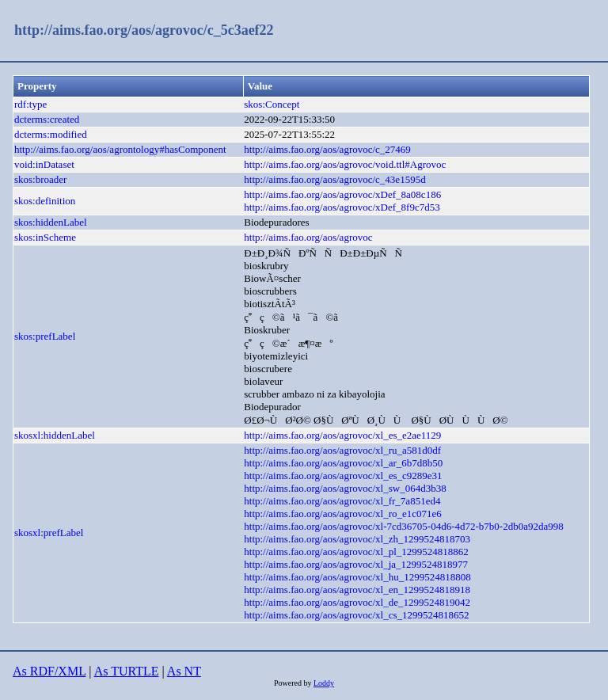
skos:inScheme (45, 237)
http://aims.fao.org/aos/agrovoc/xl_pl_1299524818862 (356, 552)
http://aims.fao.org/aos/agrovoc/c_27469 (327, 149)
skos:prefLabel (45, 336)
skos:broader (40, 179)
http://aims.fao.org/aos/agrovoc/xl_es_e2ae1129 (342, 435)
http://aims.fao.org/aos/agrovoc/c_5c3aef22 (144, 30)
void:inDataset (44, 164)
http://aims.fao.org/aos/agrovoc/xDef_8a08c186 (342, 194)
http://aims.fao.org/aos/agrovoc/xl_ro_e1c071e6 (343, 514)
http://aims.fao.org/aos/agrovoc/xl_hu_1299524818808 (357, 577)
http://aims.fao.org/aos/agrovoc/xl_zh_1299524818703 (357, 539)
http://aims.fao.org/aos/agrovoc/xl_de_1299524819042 (357, 602)
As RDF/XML (49, 671)
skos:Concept (272, 104)
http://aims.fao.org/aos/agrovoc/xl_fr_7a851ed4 (342, 501)
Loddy (324, 683)
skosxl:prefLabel (49, 533)
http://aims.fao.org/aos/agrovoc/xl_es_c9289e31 (343, 476)
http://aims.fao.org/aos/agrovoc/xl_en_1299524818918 (357, 590)
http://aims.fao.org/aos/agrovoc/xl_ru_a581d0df (342, 450)
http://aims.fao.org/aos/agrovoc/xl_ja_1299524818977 (356, 564)
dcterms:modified (51, 134)
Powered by (294, 683)
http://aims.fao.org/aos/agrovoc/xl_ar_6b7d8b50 (343, 463)
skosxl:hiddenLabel (55, 435)
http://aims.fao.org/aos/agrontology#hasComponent (120, 149)
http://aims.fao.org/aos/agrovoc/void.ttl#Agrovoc (345, 164)
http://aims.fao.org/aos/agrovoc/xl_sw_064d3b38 (345, 488)
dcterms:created (47, 119)
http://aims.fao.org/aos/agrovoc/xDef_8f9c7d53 (342, 207)
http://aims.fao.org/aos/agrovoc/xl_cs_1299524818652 (356, 615)
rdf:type (30, 104)
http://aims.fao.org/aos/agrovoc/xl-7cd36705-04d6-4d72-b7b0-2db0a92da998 (403, 526)
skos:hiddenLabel (51, 222)
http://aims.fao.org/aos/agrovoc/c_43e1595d (334, 179)
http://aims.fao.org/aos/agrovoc (308, 237)
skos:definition (45, 201)
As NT (184, 671)
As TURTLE (127, 671)
